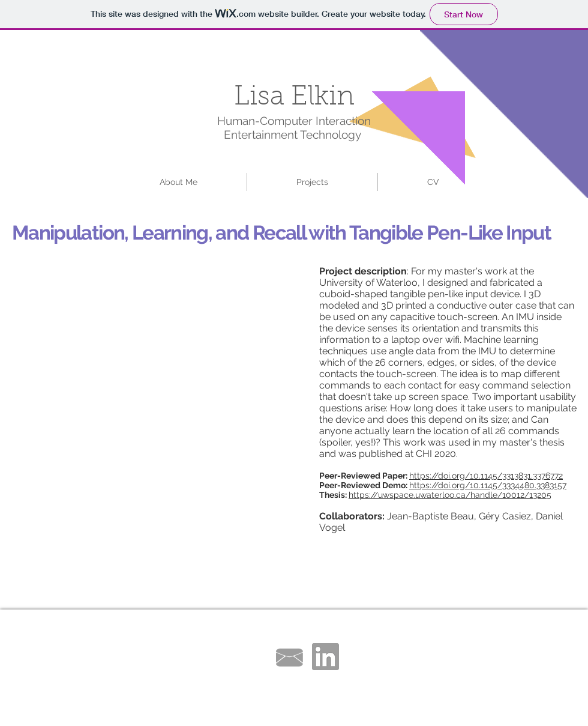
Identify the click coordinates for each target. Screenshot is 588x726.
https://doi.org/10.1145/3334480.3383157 (488, 485)
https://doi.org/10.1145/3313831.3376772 (486, 476)
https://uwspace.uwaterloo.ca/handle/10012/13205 (450, 495)
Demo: (395, 485)
